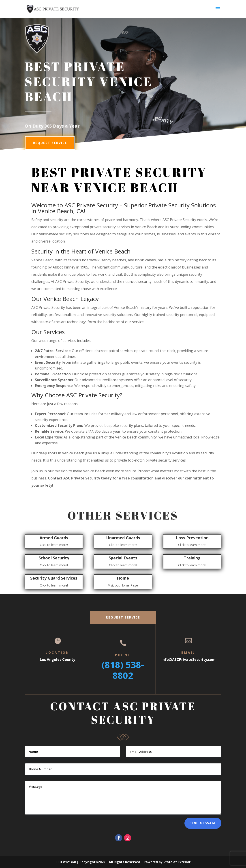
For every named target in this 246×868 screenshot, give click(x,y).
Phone (123, 655)
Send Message (203, 823)
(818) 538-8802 (123, 670)
